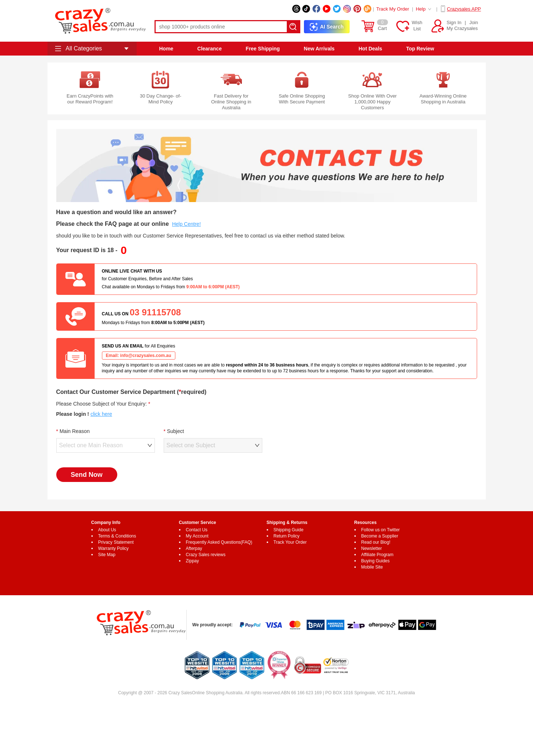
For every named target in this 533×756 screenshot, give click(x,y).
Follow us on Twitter (381, 530)
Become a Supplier (380, 536)
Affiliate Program (377, 555)
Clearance (210, 49)
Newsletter (372, 548)
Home (166, 49)
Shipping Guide (289, 530)
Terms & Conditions (117, 536)
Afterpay (194, 548)
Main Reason (75, 431)
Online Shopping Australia (217, 693)
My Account (197, 536)
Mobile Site (372, 567)
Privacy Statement (116, 542)
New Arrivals (319, 49)
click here (101, 414)
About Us (107, 530)
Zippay (193, 561)
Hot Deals (370, 49)
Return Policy (287, 536)
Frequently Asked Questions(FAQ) (219, 542)
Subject (176, 431)
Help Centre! (186, 224)
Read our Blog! (376, 542)
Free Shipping (263, 49)
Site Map (107, 555)
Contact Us (197, 530)
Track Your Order (290, 542)
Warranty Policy (114, 548)
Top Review (420, 49)
